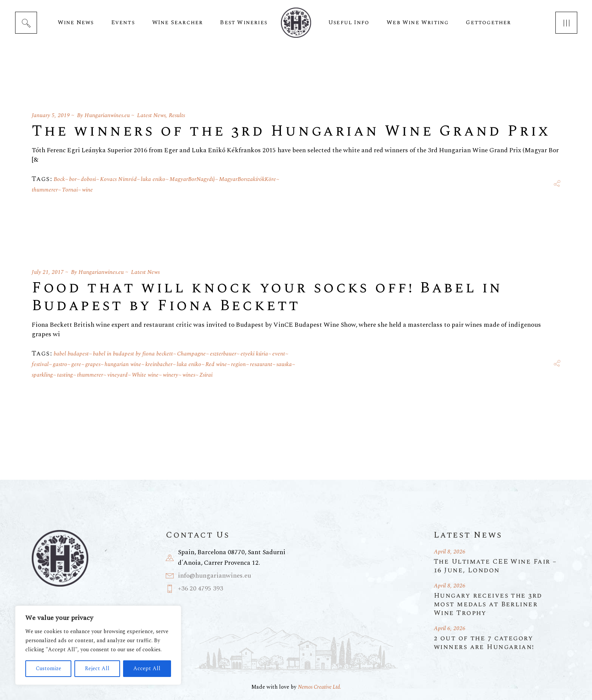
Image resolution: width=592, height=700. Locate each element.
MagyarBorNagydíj (192, 179)
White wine (145, 375)
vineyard (117, 375)
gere (76, 364)
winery (170, 375)
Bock (59, 179)
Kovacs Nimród (118, 179)
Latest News (151, 115)
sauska (284, 364)
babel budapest (71, 354)
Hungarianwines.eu (107, 115)
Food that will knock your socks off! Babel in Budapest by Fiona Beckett (267, 297)
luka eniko (153, 179)
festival (40, 364)
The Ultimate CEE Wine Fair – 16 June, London (495, 566)
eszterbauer (223, 354)
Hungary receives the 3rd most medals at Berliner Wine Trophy (488, 604)
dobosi (88, 179)
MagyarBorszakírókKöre (247, 179)
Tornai (70, 190)
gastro (60, 364)
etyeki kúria (254, 354)
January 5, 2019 (51, 115)
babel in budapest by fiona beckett (133, 354)
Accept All (147, 668)
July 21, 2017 (48, 272)
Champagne (191, 354)
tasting (65, 375)
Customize (49, 668)
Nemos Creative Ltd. (319, 687)
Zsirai (206, 375)
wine (87, 190)
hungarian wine (123, 364)
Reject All (97, 668)
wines (189, 375)
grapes (93, 364)
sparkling (42, 375)
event (279, 354)
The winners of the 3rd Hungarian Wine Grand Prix (291, 131)
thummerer (45, 190)
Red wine (216, 364)
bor (73, 179)
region (238, 364)
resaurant (261, 364)
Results (177, 115)
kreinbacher (159, 364)
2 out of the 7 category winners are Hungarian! (484, 643)
